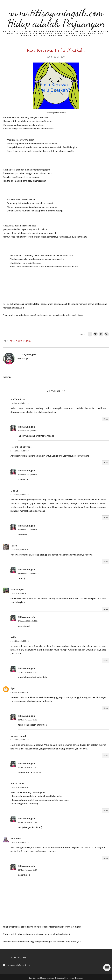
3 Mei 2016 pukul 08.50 (20, 641)
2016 (12, 341)
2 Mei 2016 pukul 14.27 (20, 451)
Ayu (13, 688)
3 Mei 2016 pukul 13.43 (20, 740)
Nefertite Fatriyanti (21, 447)
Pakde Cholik (18, 783)
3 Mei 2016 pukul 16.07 (20, 787)
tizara (14, 546)
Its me (19, 341)
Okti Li (14, 491)
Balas (106, 419)
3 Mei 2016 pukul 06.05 (20, 550)
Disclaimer (79, 978)
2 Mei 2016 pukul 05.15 (20, 403)
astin (13, 637)
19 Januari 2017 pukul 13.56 (29, 431)
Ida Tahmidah (18, 399)
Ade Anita (16, 838)
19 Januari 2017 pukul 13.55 (29, 475)
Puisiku (27, 341)
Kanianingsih (17, 589)
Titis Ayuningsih (26, 427)
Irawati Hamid (18, 736)
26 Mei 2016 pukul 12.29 (27, 822)
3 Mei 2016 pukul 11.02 (20, 692)
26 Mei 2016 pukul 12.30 (27, 672)
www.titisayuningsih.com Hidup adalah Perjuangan (56, 18)
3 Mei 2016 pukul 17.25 (20, 842)
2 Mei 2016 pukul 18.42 (20, 495)
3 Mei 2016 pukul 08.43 (20, 593)
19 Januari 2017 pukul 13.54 (29, 529)
